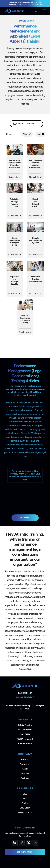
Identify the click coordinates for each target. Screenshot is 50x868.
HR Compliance (25, 730)
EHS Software (25, 744)
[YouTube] (35, 843)
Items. (9, 134)
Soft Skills (25, 734)
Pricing (25, 803)
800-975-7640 (25, 697)
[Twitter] (29, 843)
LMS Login (25, 808)
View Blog (25, 518)
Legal (25, 769)
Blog (25, 794)
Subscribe (25, 852)
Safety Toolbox (25, 812)
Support (25, 773)
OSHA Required (25, 739)
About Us (25, 760)
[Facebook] (22, 843)
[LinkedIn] (15, 843)
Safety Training (25, 725)
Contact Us (25, 764)
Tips (25, 799)
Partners (25, 778)
